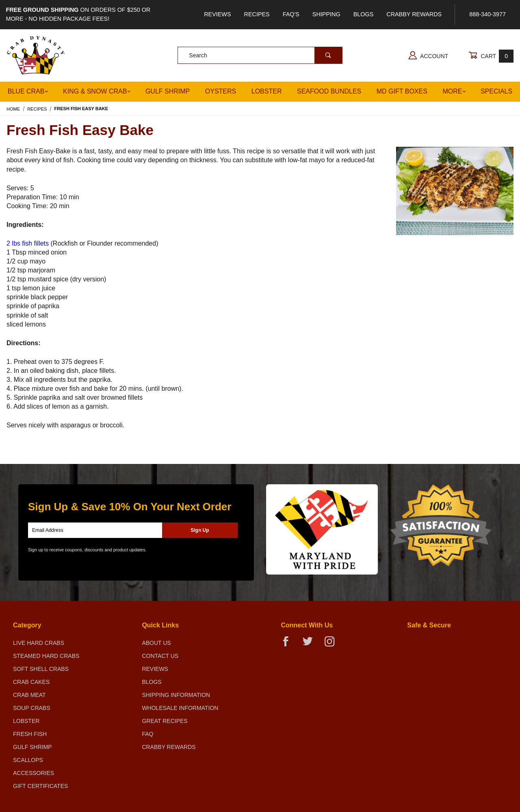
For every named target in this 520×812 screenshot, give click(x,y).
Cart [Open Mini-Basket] (491, 56)
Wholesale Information (180, 708)
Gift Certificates (40, 786)
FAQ (147, 734)
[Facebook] (289, 645)
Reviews (217, 14)
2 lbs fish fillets (28, 243)
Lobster (267, 91)
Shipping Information (176, 695)
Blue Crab (28, 91)
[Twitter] (311, 645)
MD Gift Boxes (402, 91)
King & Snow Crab (97, 91)
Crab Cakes (31, 682)
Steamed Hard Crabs (46, 656)
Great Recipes (165, 721)
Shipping (326, 14)
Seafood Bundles (329, 91)
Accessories (34, 773)
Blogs (364, 14)
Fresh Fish (30, 734)
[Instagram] (333, 645)
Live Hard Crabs (39, 643)
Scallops (28, 760)
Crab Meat (29, 695)
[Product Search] (246, 55)
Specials (496, 91)
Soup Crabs (32, 708)
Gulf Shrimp (168, 91)
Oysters (221, 91)
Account (428, 55)
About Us (156, 643)
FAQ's (291, 14)
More (454, 91)
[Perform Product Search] (328, 55)
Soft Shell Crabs (41, 669)
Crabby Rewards (414, 14)
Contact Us (160, 656)
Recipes (257, 14)
